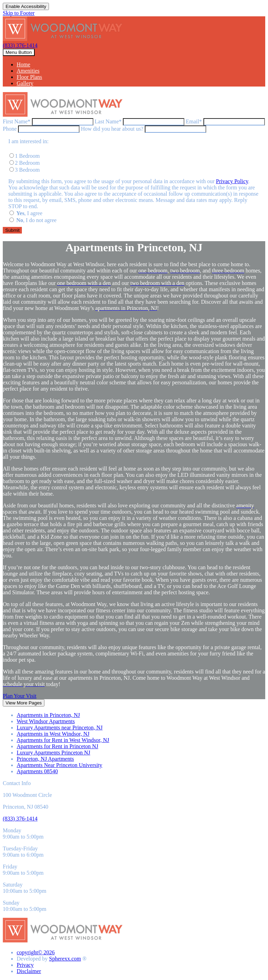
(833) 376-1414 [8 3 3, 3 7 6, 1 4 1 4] (20, 45)
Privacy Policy (232, 181)
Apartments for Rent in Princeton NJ (57, 746)
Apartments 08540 (37, 771)
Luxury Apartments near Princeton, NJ (60, 728)
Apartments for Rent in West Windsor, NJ (63, 740)
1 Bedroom (27, 156)
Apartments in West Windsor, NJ (53, 734)
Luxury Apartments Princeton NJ (53, 753)
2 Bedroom (27, 163)
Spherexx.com (65, 959)
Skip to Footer (19, 13)
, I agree (29, 213)
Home (23, 64)
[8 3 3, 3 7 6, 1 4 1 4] (20, 819)
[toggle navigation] (19, 52)
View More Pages (24, 703)
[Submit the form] (12, 230)
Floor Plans (29, 77)
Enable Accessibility (26, 6)
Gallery (25, 83)
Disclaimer (29, 971)
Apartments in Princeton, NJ (48, 715)
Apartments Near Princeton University (60, 765)
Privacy (25, 965)
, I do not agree (36, 220)
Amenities (28, 71)
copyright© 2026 (36, 952)
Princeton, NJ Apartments (45, 759)
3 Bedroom (27, 170)
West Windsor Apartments (46, 721)
